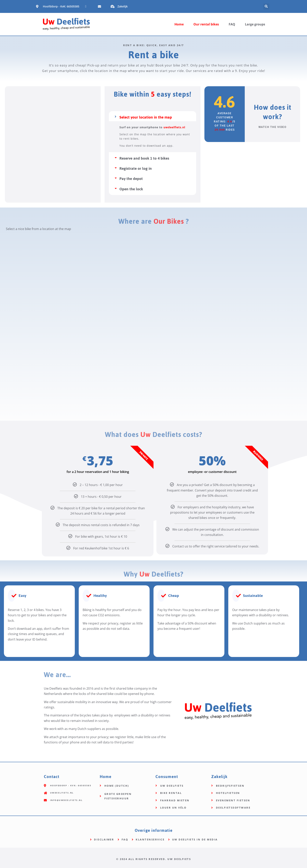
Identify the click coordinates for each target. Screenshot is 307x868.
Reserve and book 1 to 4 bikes (144, 158)
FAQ (232, 24)
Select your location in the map (146, 117)
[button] (266, 7)
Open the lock (131, 189)
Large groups (255, 24)
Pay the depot (131, 179)
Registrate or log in (136, 168)
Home (179, 24)
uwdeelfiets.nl (174, 127)
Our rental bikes (206, 24)
